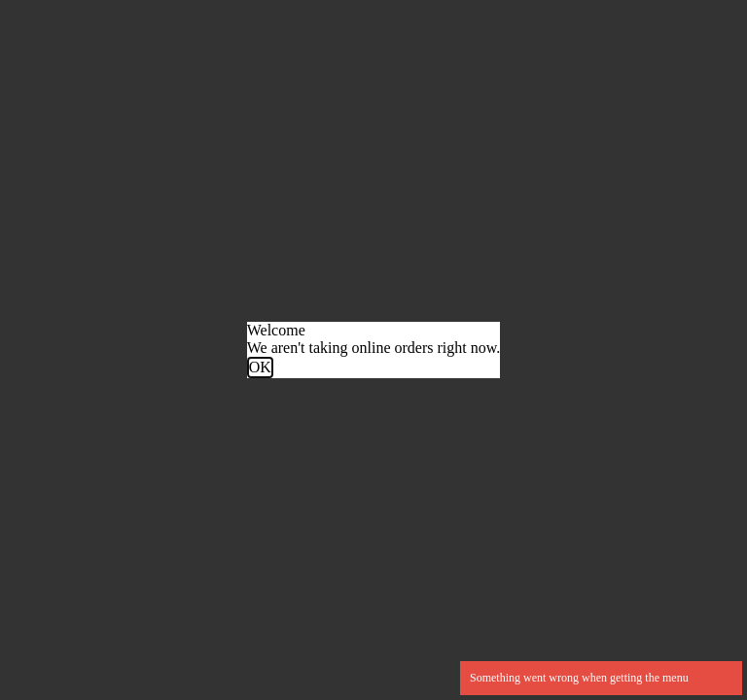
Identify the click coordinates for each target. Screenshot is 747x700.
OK (260, 367)
